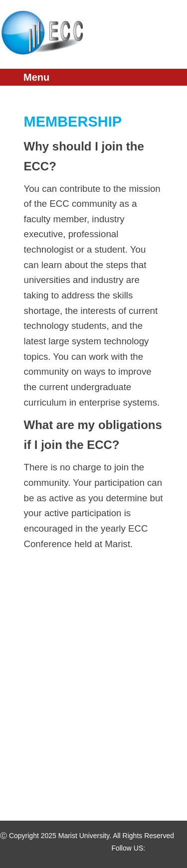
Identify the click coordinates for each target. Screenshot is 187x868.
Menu (36, 77)
